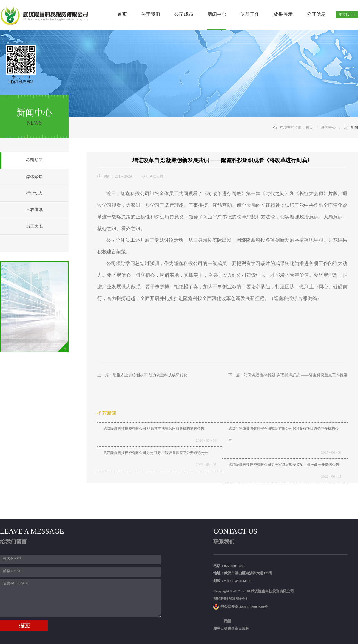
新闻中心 (328, 127)
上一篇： (142, 375)
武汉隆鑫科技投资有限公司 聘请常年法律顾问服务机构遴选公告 (154, 429)
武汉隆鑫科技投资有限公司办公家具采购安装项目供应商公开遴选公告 (284, 465)
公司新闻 (351, 127)
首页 (122, 14)
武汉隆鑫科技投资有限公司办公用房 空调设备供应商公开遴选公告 (156, 453)
